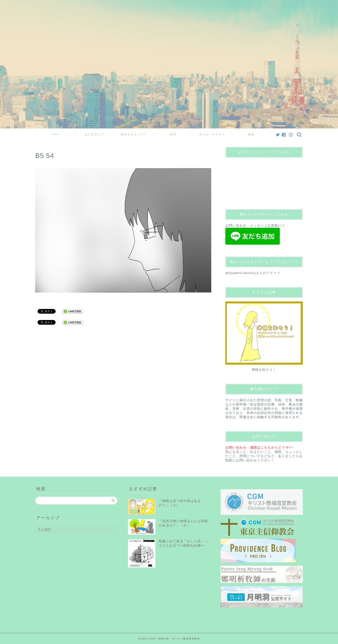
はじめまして (95, 134)
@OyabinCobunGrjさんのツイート (253, 273)
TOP (55, 134)
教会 (251, 134)
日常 (173, 134)
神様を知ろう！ (264, 370)
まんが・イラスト (212, 134)
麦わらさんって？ (134, 134)
